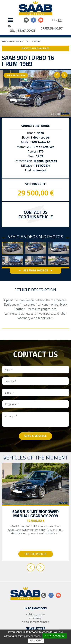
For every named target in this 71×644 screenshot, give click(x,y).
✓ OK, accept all (55, 636)
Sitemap (37, 618)
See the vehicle (36, 554)
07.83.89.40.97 (52, 28)
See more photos (36, 270)
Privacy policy (37, 614)
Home (5, 41)
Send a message (35, 436)
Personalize (36, 641)
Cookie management (37, 622)
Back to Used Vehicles (36, 48)
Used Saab (16, 41)
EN (60, 20)
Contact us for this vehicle (36, 214)
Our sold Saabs (32, 41)
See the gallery (16, 75)
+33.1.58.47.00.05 (22, 29)
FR (54, 20)
